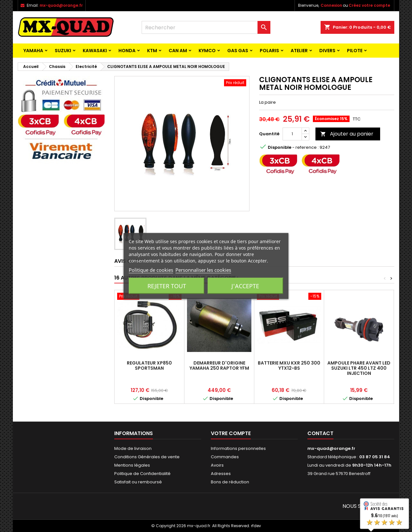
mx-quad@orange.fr (61, 5)
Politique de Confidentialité (142, 474)
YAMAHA (33, 51)
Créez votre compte (369, 5)
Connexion (331, 5)
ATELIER (299, 51)
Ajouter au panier (347, 134)
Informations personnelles (238, 448)
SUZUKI (63, 51)
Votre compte (231, 433)
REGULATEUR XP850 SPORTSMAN (149, 366)
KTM (152, 51)
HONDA (127, 51)
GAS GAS (238, 51)
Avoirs (217, 465)
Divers (327, 51)
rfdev (256, 526)
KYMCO (207, 51)
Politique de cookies (151, 270)
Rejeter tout (167, 286)
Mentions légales (132, 465)
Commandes (225, 457)
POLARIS (269, 51)
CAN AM (178, 51)
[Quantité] (292, 134)
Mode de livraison (133, 448)
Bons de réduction (230, 482)
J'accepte (245, 286)
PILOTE (355, 51)
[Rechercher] (206, 27)
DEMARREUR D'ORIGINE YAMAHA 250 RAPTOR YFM (219, 366)
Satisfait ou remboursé (138, 482)
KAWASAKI (95, 51)
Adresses (221, 474)
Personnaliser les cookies (203, 270)
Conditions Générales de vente (147, 457)
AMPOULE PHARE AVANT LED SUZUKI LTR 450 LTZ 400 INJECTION (359, 368)
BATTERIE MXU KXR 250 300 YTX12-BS (289, 366)
